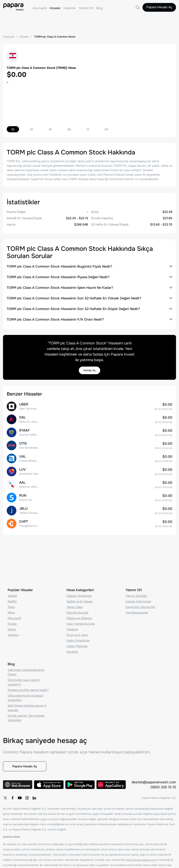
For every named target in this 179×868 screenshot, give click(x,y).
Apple (12, 626)
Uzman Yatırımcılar (138, 598)
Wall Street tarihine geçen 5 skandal (27, 705)
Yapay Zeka (75, 604)
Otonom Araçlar (77, 609)
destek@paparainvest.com (153, 782)
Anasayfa (9, 37)
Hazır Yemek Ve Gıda (81, 620)
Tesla (11, 604)
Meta (11, 609)
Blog (99, 8)
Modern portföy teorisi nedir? (28, 687)
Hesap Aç (90, 371)
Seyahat (72, 648)
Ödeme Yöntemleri (79, 593)
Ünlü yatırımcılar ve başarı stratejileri (26, 694)
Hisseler (55, 8)
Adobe (12, 593)
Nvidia (12, 620)
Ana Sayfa (39, 8)
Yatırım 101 (86, 8)
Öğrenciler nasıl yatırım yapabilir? (24, 679)
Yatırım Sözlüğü (136, 593)
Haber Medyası (77, 643)
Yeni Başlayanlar (137, 609)
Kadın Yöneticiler (78, 637)
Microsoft (14, 615)
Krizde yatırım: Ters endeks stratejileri (26, 715)
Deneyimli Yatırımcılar (140, 604)
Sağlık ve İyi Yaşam (80, 598)
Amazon (13, 632)
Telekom (72, 626)
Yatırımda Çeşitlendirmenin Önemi (26, 669)
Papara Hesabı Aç (158, 8)
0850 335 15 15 (163, 787)
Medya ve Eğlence (79, 615)
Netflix (12, 598)
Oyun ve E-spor (77, 632)
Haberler (70, 8)
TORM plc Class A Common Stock (58, 37)
